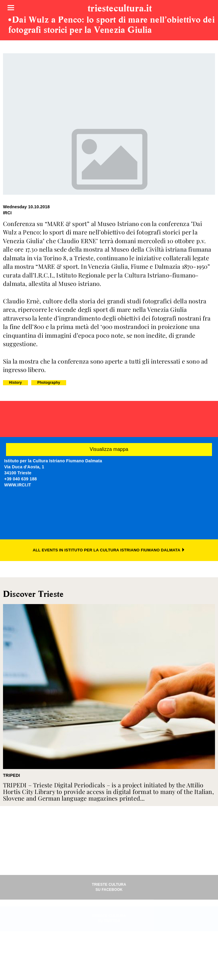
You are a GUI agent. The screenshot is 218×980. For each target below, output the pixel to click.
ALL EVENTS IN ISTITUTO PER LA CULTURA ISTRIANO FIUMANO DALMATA (109, 550)
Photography (49, 383)
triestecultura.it (120, 9)
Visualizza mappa (109, 449)
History (15, 383)
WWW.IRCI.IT (18, 485)
